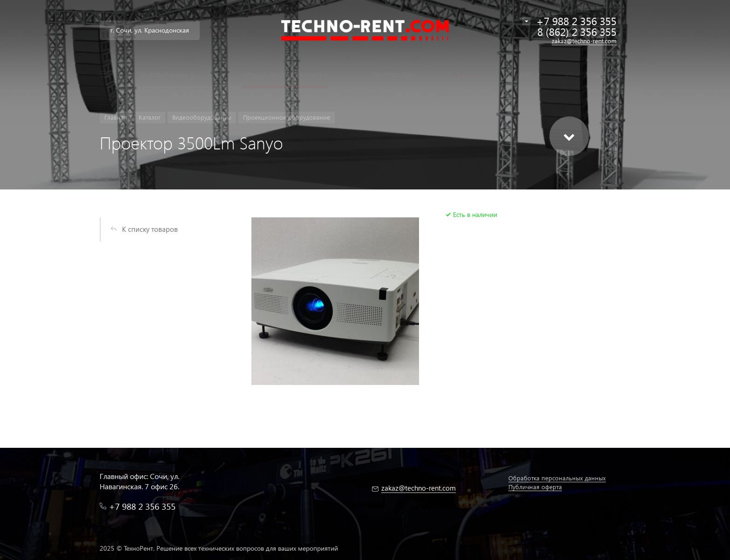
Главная (116, 117)
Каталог (150, 117)
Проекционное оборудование (287, 117)
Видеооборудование (202, 117)
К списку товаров (150, 229)
